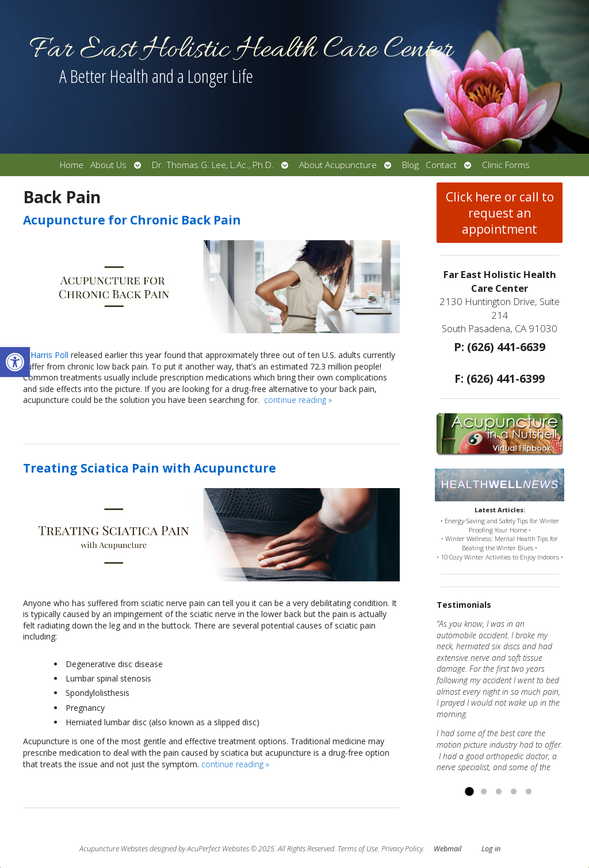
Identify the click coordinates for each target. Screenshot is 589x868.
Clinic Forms (506, 165)
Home (72, 165)
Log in (491, 849)
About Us (108, 165)
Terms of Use (358, 849)
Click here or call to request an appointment (500, 213)
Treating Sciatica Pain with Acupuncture (150, 468)
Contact (441, 165)
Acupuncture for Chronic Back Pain (132, 220)
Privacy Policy (402, 849)
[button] (15, 362)
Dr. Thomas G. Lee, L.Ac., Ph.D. (213, 165)
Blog (410, 165)
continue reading (298, 400)
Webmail (448, 849)
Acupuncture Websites (114, 849)
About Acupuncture (338, 165)
